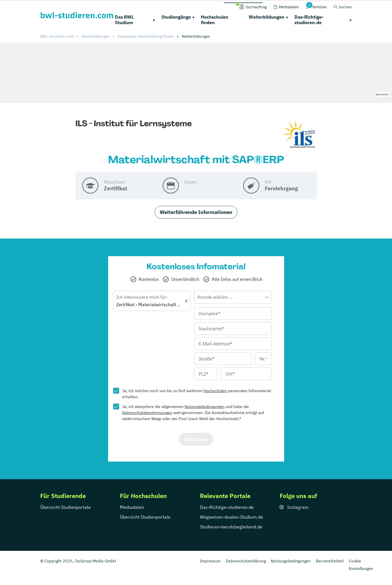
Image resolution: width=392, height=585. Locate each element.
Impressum (210, 561)
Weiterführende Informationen (196, 212)
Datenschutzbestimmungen (147, 413)
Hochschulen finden (215, 20)
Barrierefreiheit (330, 561)
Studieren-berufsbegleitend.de (231, 527)
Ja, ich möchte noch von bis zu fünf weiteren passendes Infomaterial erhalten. (197, 394)
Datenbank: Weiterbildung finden (146, 36)
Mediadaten (132, 507)
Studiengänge (176, 17)
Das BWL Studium (124, 20)
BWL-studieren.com (57, 36)
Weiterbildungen (267, 17)
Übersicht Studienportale (66, 507)
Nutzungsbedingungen (205, 407)
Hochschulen (215, 391)
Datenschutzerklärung (246, 561)
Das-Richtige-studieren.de (309, 20)
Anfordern (196, 439)
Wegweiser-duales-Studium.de (231, 517)
